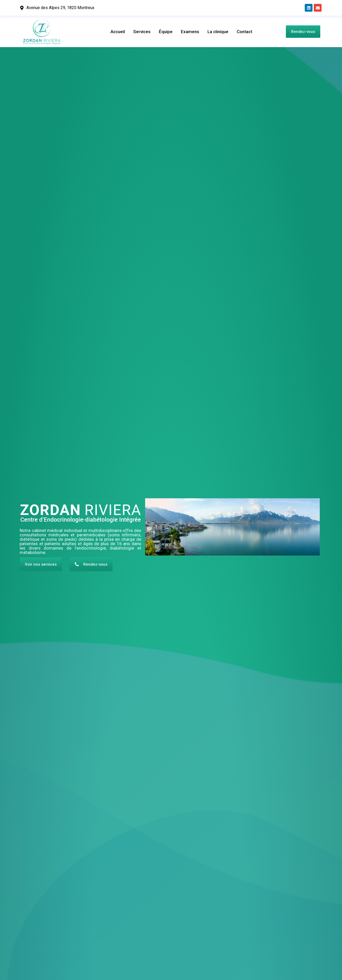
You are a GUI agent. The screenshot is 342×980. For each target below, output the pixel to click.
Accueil (118, 32)
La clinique (218, 32)
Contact (244, 32)
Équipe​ (166, 32)
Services (142, 32)
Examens (190, 32)
